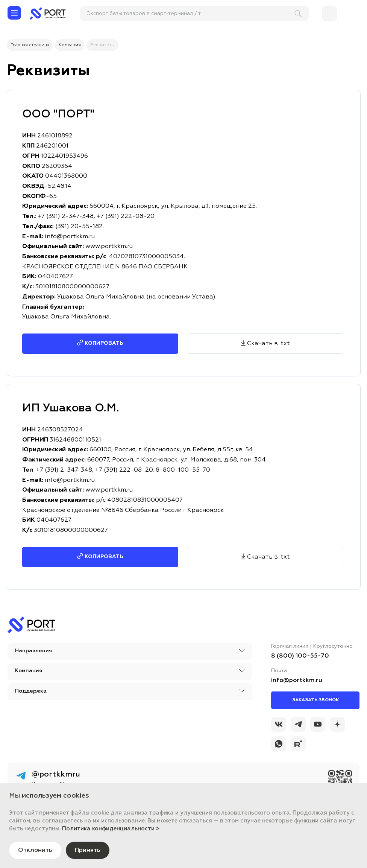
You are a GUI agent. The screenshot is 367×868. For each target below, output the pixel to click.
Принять (88, 850)
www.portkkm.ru (109, 490)
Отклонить (35, 850)
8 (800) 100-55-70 (300, 656)
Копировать (104, 557)
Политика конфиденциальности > (111, 829)
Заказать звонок (315, 700)
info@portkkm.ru (70, 480)
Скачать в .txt (268, 557)
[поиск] (191, 14)
